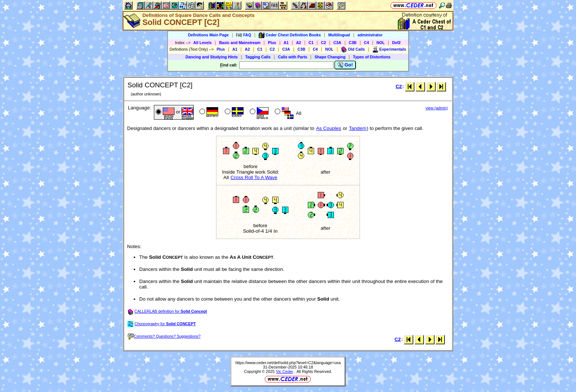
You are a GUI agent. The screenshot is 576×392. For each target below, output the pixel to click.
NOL (381, 43)
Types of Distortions (372, 57)
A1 (286, 43)
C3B (352, 43)
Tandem (358, 128)
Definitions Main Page (208, 35)
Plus (272, 43)
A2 (299, 43)
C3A (337, 43)
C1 (311, 43)
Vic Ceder (285, 371)
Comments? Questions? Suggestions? (164, 336)
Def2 (397, 43)
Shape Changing (330, 57)
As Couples (328, 128)
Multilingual (339, 35)
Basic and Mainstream (240, 43)
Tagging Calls (258, 57)
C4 (367, 43)
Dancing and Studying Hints (212, 57)
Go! (345, 65)
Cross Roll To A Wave (254, 177)
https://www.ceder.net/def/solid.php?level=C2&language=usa (288, 363)
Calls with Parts (293, 57)
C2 (324, 43)
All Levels (202, 43)
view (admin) (437, 108)
